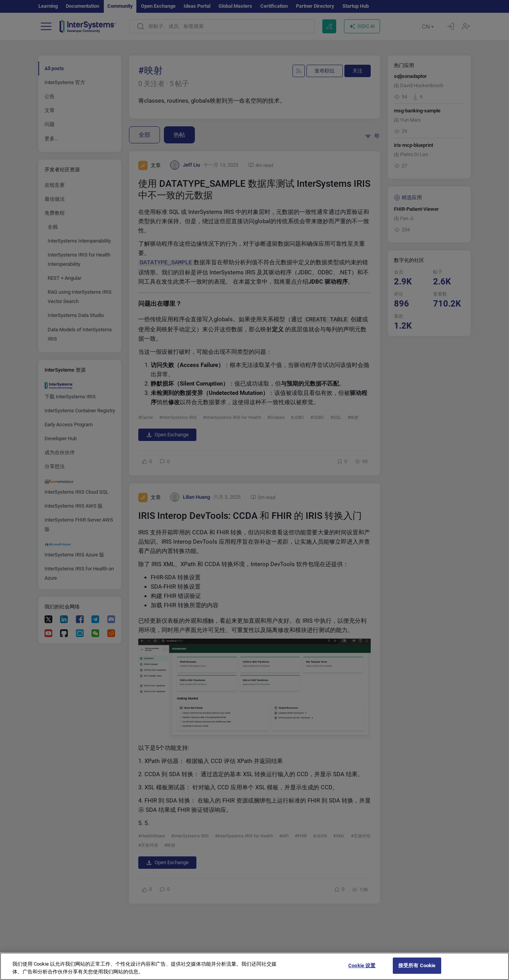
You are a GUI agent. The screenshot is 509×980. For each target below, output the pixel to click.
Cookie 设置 (362, 972)
